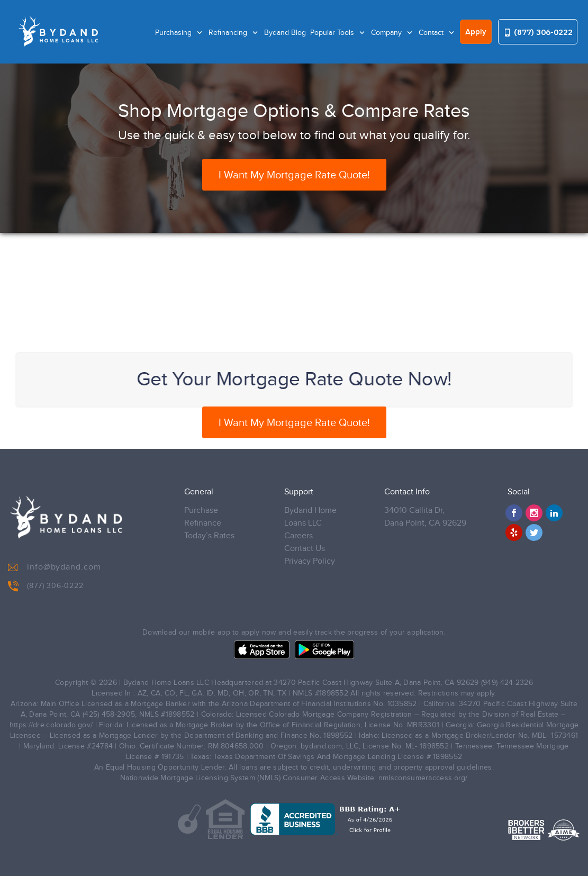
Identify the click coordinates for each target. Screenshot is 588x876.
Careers (298, 536)
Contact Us (305, 549)
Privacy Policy (310, 561)
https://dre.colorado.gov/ (51, 725)
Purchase (201, 511)
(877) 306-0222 (538, 32)
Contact (432, 33)
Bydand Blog (285, 33)
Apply (476, 32)
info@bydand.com (55, 567)
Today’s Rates (209, 536)
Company (387, 33)
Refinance (203, 523)
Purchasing (174, 33)
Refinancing (229, 33)
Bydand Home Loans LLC (310, 517)
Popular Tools (333, 33)
